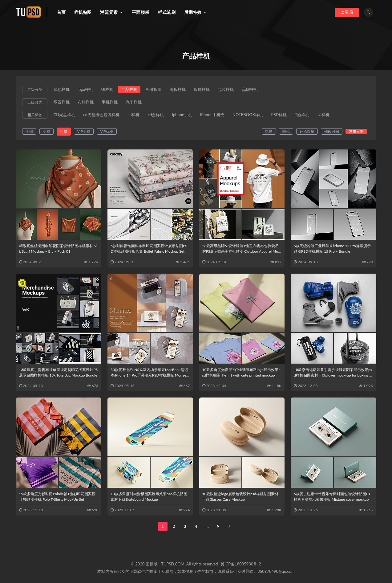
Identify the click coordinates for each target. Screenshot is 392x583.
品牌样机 (259, 90)
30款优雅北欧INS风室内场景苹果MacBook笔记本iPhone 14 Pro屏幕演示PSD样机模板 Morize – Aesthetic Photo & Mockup (150, 377)
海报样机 (183, 90)
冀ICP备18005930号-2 (241, 566)
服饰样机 (208, 90)
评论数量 (307, 133)
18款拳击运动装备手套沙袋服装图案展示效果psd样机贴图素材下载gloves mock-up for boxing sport (333, 377)
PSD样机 (287, 116)
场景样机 (62, 103)
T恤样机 (311, 116)
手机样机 (112, 103)
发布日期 (356, 133)
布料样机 (87, 103)
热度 (269, 133)
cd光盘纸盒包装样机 (102, 116)
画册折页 (158, 90)
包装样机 (234, 90)
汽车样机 (137, 103)
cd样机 (136, 116)
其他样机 (62, 90)
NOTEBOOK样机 (255, 116)
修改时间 (332, 133)
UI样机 (109, 90)
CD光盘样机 (65, 116)
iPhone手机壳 (218, 116)
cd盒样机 (159, 116)
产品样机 (133, 90)
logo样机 (87, 90)
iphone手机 (186, 116)
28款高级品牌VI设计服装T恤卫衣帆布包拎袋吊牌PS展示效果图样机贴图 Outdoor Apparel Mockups (241, 253)
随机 (286, 133)
